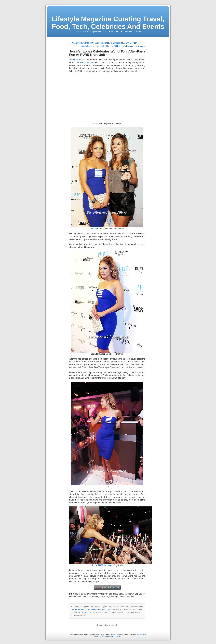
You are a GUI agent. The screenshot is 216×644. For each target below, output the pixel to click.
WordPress (143, 634)
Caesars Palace (107, 63)
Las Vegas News (78, 609)
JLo (93, 565)
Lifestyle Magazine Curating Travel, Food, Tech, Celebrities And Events (108, 23)
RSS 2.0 (85, 612)
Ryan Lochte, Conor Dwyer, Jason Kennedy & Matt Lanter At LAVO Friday (104, 43)
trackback (139, 612)
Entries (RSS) (99, 636)
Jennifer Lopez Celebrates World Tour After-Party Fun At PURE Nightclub (107, 53)
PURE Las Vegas (106, 565)
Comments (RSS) (115, 636)
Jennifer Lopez (76, 60)
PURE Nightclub (85, 63)
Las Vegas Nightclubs (96, 609)
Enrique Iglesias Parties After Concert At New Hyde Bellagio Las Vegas (112, 46)
